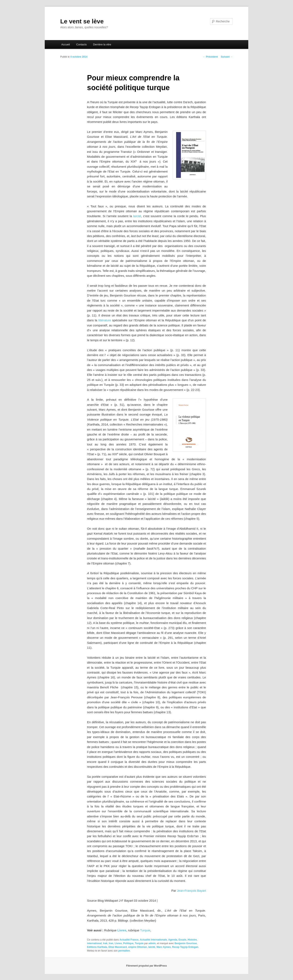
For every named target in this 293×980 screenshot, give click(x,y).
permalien (124, 951)
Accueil (66, 44)
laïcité (137, 216)
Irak (105, 943)
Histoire (192, 940)
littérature (105, 320)
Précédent (210, 57)
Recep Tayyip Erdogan (185, 947)
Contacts (81, 44)
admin (152, 943)
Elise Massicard (118, 947)
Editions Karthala (97, 947)
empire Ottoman (138, 947)
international (94, 943)
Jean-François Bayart (192, 891)
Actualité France (129, 940)
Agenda (173, 940)
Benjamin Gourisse (186, 943)
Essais (182, 940)
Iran (111, 943)
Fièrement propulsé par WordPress (146, 966)
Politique (128, 943)
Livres (122, 930)
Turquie (145, 930)
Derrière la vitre (102, 44)
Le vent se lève (82, 21)
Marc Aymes (164, 947)
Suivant (227, 57)
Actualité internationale (153, 940)
